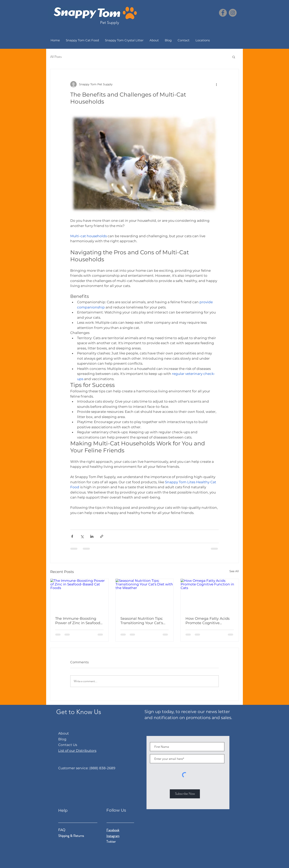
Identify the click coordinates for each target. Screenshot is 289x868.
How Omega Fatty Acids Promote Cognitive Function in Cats (208, 621)
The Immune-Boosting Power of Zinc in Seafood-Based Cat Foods (78, 621)
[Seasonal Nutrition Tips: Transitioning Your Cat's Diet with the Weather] (145, 595)
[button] (234, 57)
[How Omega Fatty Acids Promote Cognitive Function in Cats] (210, 595)
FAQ (62, 830)
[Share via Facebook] (72, 536)
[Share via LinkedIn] (92, 536)
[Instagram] (233, 13)
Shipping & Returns (71, 836)
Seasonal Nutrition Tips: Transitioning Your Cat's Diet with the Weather (142, 621)
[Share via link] (102, 536)
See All (234, 571)
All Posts (56, 57)
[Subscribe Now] (185, 794)
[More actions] (216, 84)
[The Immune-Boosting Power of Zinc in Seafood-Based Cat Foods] (79, 595)
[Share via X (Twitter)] (82, 536)
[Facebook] (223, 13)
